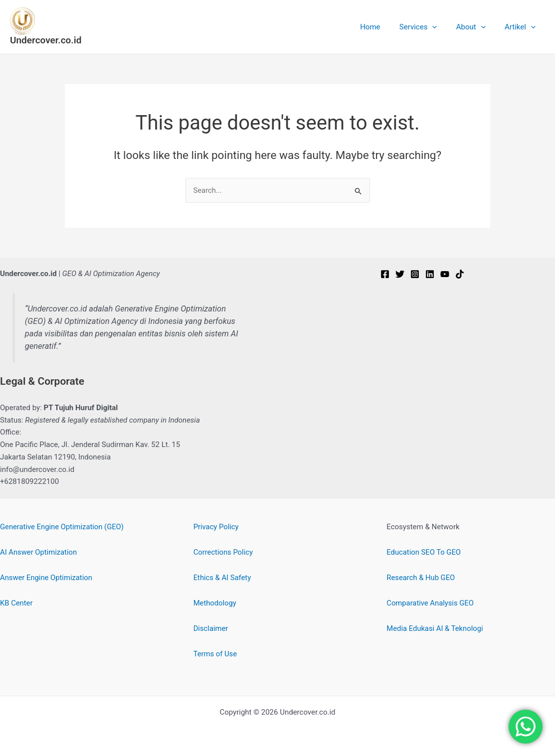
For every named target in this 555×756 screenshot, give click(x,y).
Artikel (522, 27)
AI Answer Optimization (39, 552)
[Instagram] (415, 275)
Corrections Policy (224, 552)
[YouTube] (445, 275)
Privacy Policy (216, 527)
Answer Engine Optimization (47, 578)
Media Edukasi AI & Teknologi (435, 628)
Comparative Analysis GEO (431, 603)
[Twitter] (400, 275)
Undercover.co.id (46, 40)
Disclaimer (211, 628)
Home (384, 27)
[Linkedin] (430, 275)
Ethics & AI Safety (223, 578)
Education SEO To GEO (424, 552)
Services (429, 27)
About (477, 27)
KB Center (16, 603)
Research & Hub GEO (421, 578)
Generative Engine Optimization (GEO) (63, 527)
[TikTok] (460, 275)
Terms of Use (216, 654)
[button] (443, 27)
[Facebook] (385, 275)
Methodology (215, 603)
